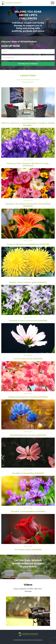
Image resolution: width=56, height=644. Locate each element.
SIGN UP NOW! (28, 573)
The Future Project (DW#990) (28, 550)
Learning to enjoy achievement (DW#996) (28, 321)
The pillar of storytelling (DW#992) (28, 473)
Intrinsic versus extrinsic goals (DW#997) (28, 282)
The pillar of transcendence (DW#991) (28, 511)
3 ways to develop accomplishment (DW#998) (28, 244)
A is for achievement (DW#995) (28, 359)
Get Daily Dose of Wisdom (28, 64)
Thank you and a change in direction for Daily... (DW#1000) (28, 165)
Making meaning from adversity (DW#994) (28, 397)
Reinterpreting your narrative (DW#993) (28, 435)
